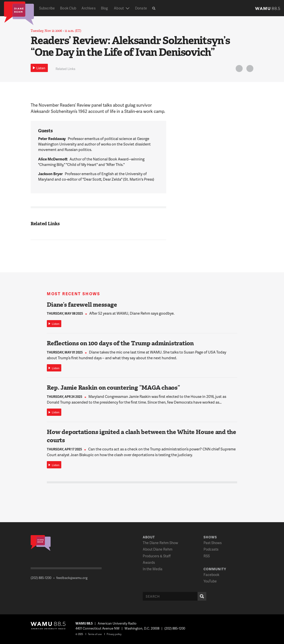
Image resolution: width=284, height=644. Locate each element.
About (119, 8)
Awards (149, 562)
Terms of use (95, 634)
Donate (141, 8)
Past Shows (213, 543)
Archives (89, 8)
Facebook (211, 575)
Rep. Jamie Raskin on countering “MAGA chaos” (113, 388)
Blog (104, 8)
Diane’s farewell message (82, 305)
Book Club (68, 8)
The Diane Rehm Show (160, 543)
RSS (207, 556)
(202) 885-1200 (41, 578)
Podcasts (211, 549)
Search (201, 596)
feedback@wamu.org (72, 578)
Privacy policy (114, 634)
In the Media (153, 569)
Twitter (238, 69)
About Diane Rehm (158, 549)
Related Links (65, 69)
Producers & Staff (157, 556)
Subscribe (47, 8)
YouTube (210, 581)
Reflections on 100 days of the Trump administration (120, 343)
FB (249, 69)
